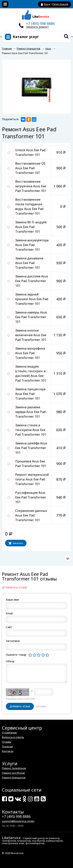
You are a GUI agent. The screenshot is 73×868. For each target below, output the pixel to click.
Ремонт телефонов (14, 768)
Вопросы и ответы (13, 737)
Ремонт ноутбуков (13, 773)
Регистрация (60, 4)
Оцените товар (16, 655)
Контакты (8, 751)
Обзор (10, 661)
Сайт (9, 627)
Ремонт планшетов (14, 777)
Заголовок (13, 641)
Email (9, 613)
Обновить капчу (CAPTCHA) (20, 698)
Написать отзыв (16, 587)
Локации (7, 746)
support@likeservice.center (18, 821)
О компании (9, 732)
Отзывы (7, 742)
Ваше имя (12, 600)
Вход (47, 4)
